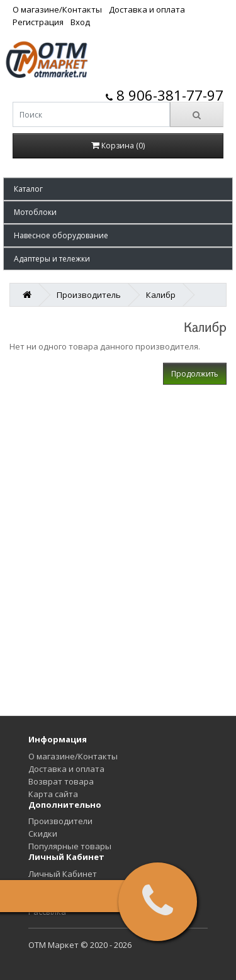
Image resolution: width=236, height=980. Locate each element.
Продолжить (195, 374)
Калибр (161, 295)
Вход (80, 22)
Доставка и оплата (147, 9)
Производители (60, 821)
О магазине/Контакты (57, 9)
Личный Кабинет (63, 874)
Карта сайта (53, 794)
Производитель (89, 295)
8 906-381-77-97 (165, 95)
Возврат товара (61, 781)
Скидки (43, 834)
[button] (118, 189)
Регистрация (38, 22)
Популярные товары (70, 846)
